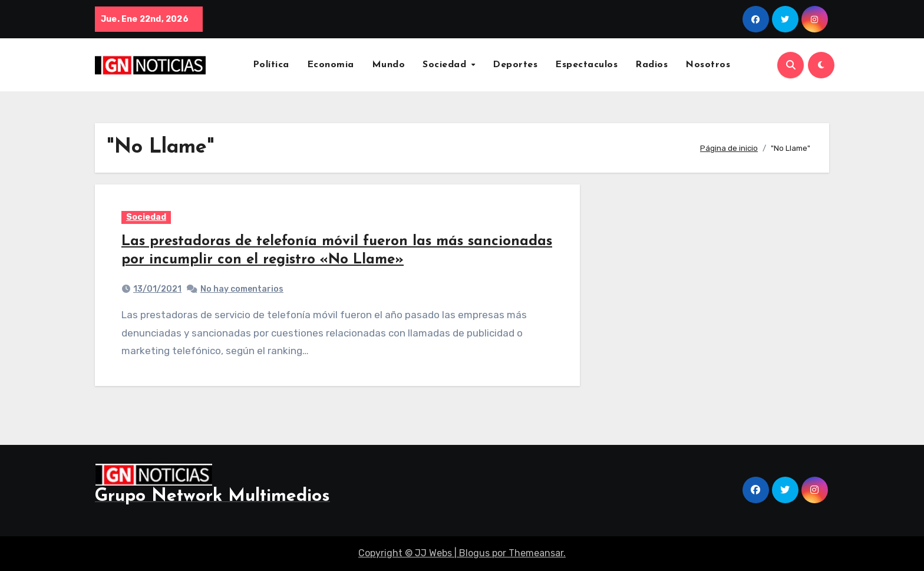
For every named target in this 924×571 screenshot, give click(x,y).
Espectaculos (586, 65)
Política (271, 65)
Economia (331, 65)
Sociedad (446, 65)
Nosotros (708, 65)
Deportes (515, 65)
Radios (651, 65)
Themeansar (536, 553)
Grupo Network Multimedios (212, 496)
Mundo (389, 65)
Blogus (474, 553)
